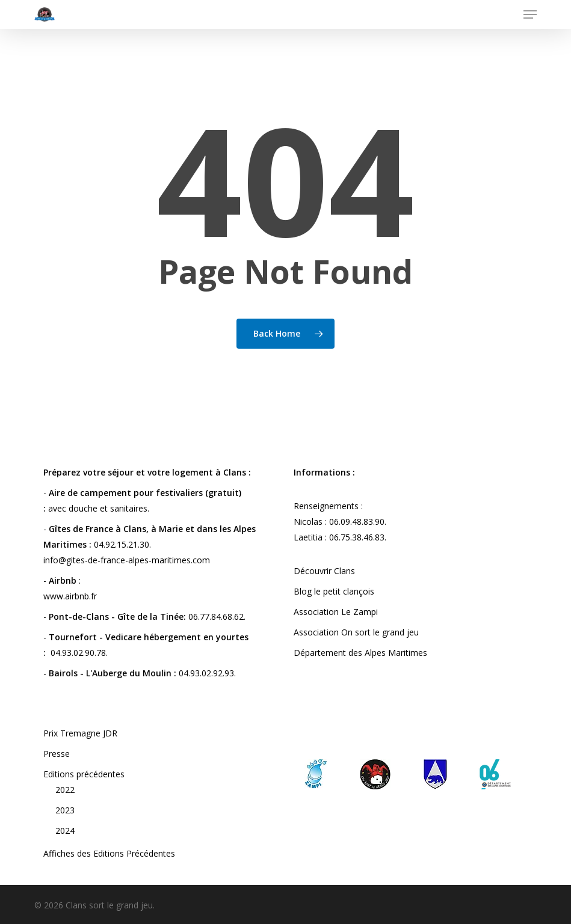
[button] (530, 14)
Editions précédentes (84, 774)
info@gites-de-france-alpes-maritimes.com (127, 560)
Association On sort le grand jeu (356, 632)
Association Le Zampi (336, 612)
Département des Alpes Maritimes (360, 653)
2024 (65, 831)
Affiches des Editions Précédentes (109, 853)
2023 (65, 810)
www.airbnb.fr (70, 596)
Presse (57, 754)
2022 (65, 790)
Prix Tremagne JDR (80, 733)
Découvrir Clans (324, 571)
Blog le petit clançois (334, 591)
